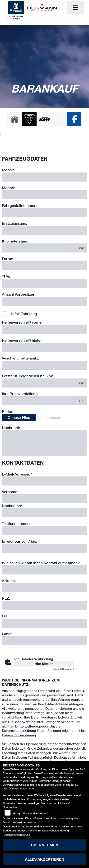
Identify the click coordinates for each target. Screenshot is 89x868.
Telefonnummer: (16, 554)
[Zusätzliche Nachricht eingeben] (44, 443)
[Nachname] (44, 543)
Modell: (8, 188)
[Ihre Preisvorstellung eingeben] (38, 401)
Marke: (8, 170)
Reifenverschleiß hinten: (23, 340)
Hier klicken (44, 664)
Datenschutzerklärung (19, 735)
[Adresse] (44, 618)
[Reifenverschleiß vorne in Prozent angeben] (44, 329)
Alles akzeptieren (45, 859)
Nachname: (12, 536)
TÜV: (6, 276)
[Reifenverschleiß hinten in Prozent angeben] (44, 347)
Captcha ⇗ (64, 669)
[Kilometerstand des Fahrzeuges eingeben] (39, 248)
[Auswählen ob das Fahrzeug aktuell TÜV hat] (44, 284)
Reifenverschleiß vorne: (22, 322)
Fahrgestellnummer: (19, 205)
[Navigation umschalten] (75, 8)
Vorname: (10, 522)
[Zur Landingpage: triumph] (29, 119)
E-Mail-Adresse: (17, 504)
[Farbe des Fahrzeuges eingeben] (44, 266)
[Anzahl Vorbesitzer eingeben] (44, 301)
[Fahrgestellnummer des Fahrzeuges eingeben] (44, 213)
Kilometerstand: (16, 241)
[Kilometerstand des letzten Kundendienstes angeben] (39, 383)
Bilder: (8, 411)
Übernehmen (45, 845)
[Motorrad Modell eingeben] (44, 195)
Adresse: (10, 611)
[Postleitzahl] (44, 636)
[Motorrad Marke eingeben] (44, 177)
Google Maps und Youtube (29, 813)
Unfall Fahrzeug (23, 314)
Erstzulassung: (14, 223)
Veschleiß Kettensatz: (20, 358)
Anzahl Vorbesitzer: (19, 294)
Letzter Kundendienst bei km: (27, 376)
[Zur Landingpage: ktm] (44, 119)
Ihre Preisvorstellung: (20, 394)
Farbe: (7, 259)
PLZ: (6, 628)
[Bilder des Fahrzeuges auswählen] (44, 418)
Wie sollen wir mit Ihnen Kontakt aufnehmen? (41, 593)
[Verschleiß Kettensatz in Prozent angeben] (44, 365)
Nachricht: (11, 427)
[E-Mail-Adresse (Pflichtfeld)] (44, 511)
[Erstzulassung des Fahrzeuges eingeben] (44, 230)
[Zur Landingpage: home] (14, 119)
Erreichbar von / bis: (19, 571)
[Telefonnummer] (44, 561)
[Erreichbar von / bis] (44, 579)
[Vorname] (44, 529)
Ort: (5, 646)
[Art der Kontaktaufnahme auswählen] (44, 600)
